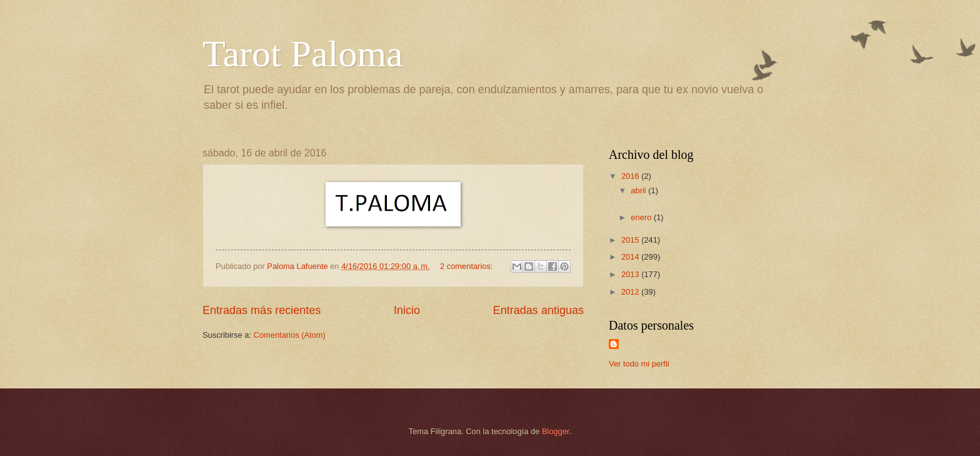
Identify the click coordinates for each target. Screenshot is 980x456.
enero (642, 217)
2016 (631, 176)
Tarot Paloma (303, 54)
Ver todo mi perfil (639, 364)
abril (639, 190)
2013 (631, 274)
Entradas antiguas (538, 310)
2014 (631, 257)
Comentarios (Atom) (290, 335)
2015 (631, 240)
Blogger (556, 431)
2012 (631, 292)
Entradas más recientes (262, 310)
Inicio (407, 310)
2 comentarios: (467, 266)
